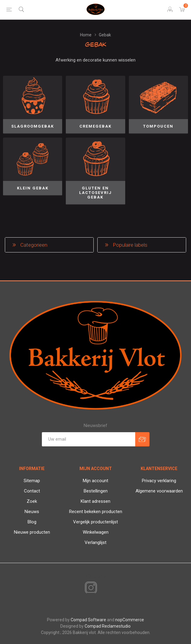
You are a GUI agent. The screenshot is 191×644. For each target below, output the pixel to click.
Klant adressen (95, 501)
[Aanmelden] (89, 439)
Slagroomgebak (33, 126)
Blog (32, 522)
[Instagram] (90, 588)
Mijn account (95, 481)
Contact (32, 491)
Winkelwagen (96, 532)
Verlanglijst (95, 542)
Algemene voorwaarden (159, 491)
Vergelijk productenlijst (95, 522)
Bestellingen (96, 491)
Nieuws (32, 512)
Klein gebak (33, 188)
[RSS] (101, 588)
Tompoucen (158, 126)
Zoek (32, 501)
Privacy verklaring (159, 481)
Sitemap (32, 481)
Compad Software (88, 620)
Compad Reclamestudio (108, 626)
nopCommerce (130, 620)
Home (86, 35)
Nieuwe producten (32, 532)
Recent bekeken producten (96, 512)
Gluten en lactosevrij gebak (95, 193)
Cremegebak (95, 126)
